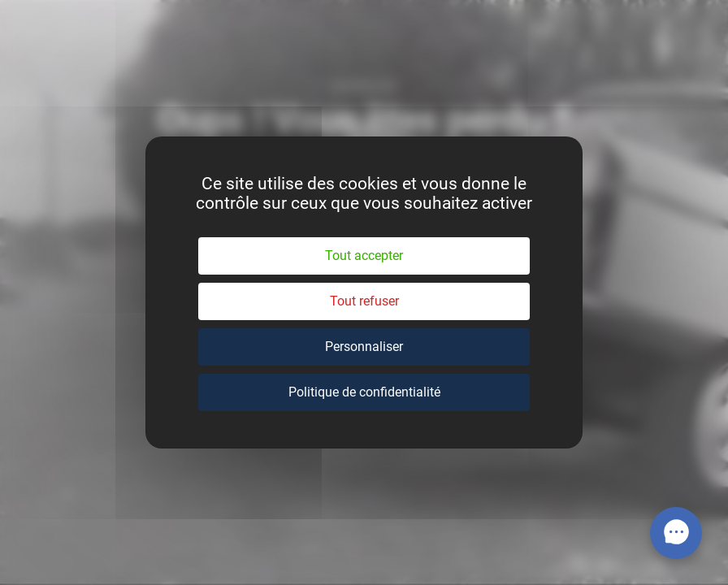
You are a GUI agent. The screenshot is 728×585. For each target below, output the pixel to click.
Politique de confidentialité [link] (364, 392)
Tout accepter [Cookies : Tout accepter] (364, 256)
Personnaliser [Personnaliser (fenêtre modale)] (364, 347)
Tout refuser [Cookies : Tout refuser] (364, 301)
